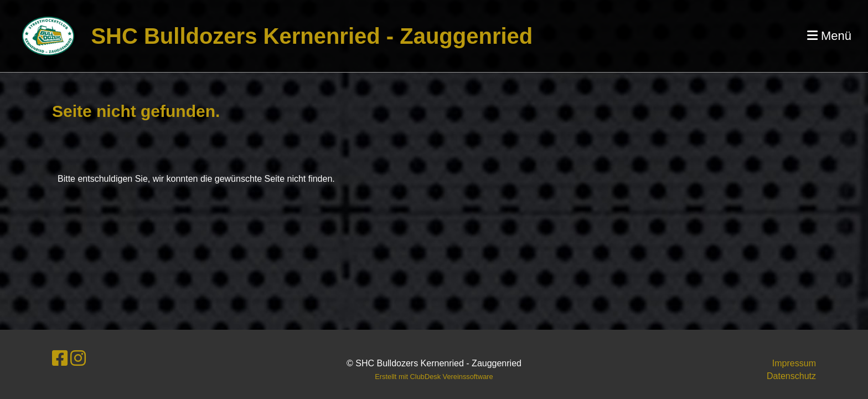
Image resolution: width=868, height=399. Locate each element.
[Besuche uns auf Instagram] (78, 359)
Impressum (794, 363)
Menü (829, 36)
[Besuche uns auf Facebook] (60, 359)
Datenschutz (791, 376)
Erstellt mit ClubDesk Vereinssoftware (434, 377)
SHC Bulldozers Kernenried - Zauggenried (312, 36)
